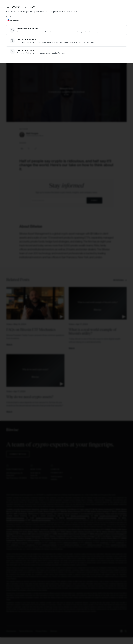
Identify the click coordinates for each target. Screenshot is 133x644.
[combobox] (66, 20)
